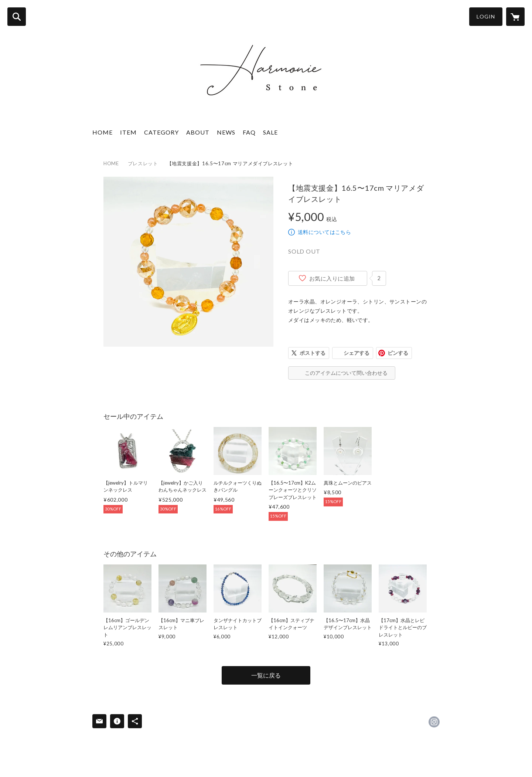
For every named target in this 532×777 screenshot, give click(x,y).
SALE (270, 132)
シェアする (357, 353)
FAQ (249, 132)
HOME (103, 132)
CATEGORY (161, 132)
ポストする (313, 353)
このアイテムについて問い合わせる (346, 373)
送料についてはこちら (324, 232)
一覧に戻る (266, 675)
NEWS (226, 132)
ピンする (398, 353)
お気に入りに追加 (332, 278)
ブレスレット (143, 163)
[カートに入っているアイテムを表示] (515, 17)
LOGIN (486, 16)
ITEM (128, 132)
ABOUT (198, 132)
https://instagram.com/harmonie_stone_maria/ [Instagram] (434, 722)
